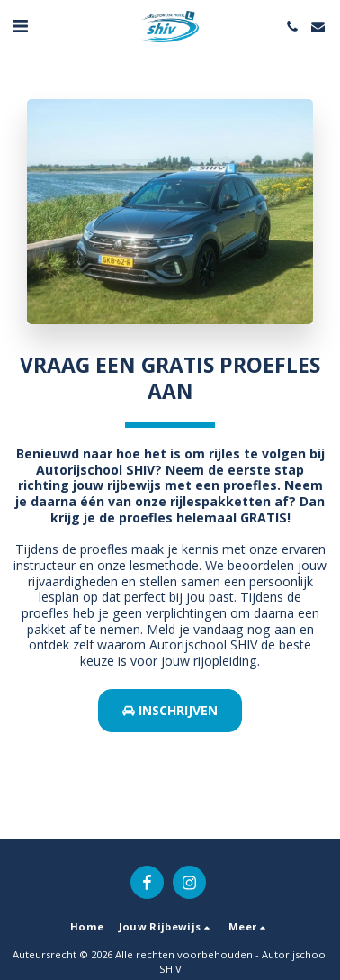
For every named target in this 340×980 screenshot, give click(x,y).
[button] (20, 26)
